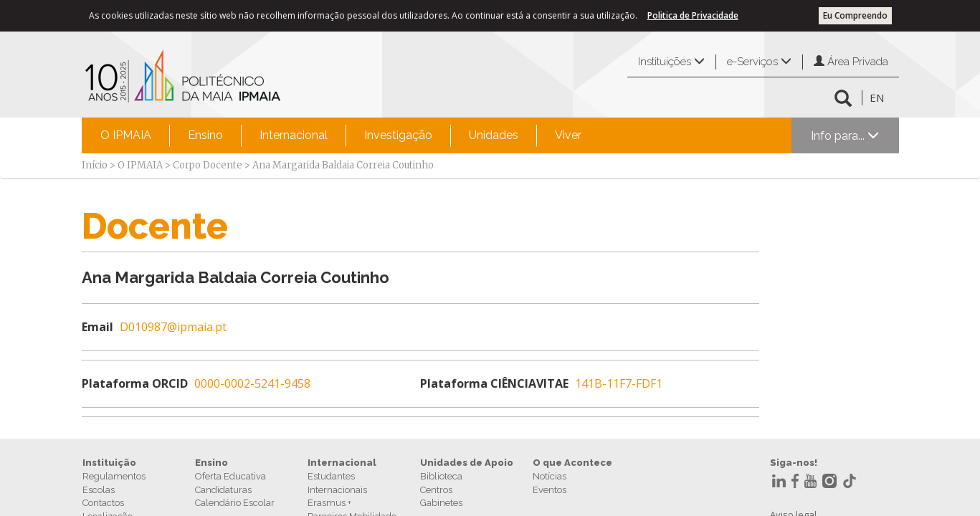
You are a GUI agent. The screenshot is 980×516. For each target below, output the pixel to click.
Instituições (671, 62)
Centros (436, 490)
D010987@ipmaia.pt (173, 327)
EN (877, 97)
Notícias (550, 476)
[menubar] (341, 135)
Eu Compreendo (855, 15)
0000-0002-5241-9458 (252, 383)
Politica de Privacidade (693, 15)
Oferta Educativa (230, 476)
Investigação (398, 135)
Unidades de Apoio (467, 463)
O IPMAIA (126, 135)
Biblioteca (441, 476)
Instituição (109, 463)
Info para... (845, 136)
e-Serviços (759, 62)
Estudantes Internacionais (337, 483)
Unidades (494, 135)
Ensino (205, 135)
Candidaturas (223, 490)
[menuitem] (126, 135)
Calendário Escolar (235, 503)
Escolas (99, 490)
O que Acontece (572, 463)
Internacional (294, 135)
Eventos (550, 490)
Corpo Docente (208, 165)
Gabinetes (441, 503)
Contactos (103, 503)
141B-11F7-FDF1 (619, 383)
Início (95, 165)
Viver (568, 135)
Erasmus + (329, 503)
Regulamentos (114, 476)
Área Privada (851, 62)
